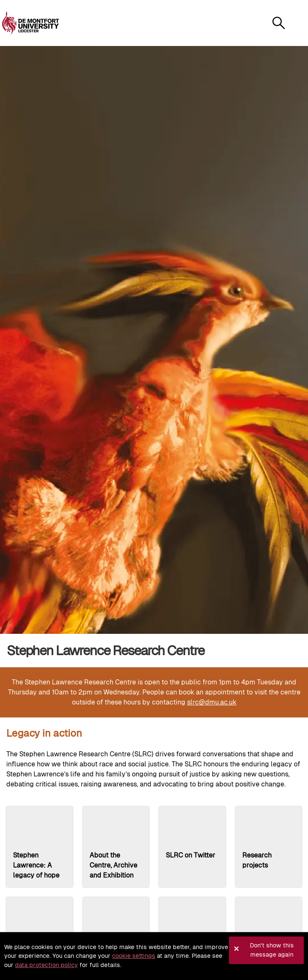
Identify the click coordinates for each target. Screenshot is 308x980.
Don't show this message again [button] (272, 950)
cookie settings (134, 956)
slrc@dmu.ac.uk (212, 702)
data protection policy (46, 965)
